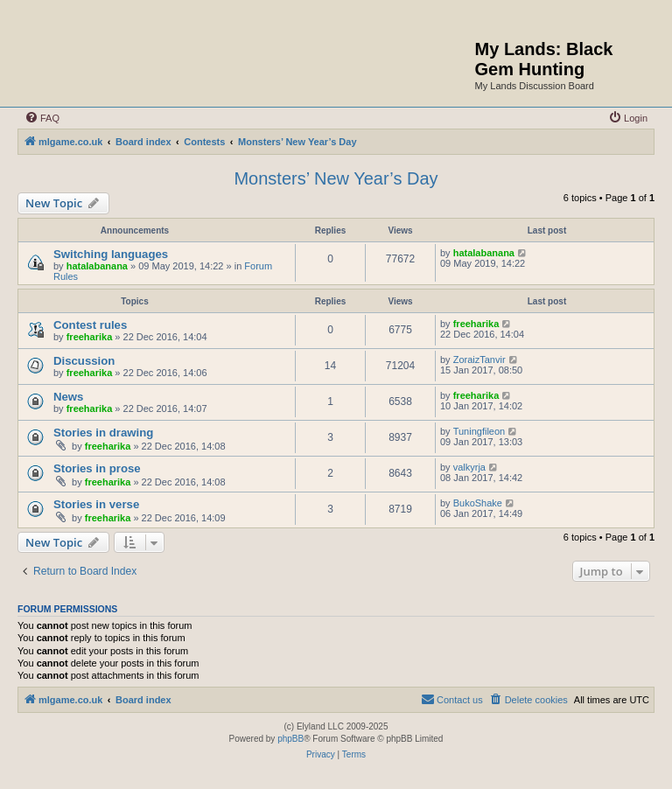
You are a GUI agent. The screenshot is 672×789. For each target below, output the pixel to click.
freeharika (90, 337)
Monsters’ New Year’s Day (336, 178)
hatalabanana (97, 266)
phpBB (290, 739)
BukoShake (478, 503)
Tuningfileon (479, 431)
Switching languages (111, 254)
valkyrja (469, 467)
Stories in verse (96, 504)
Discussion (84, 361)
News (68, 397)
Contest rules (90, 325)
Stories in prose (97, 468)
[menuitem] (42, 118)
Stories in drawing (103, 433)
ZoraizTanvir (479, 360)
